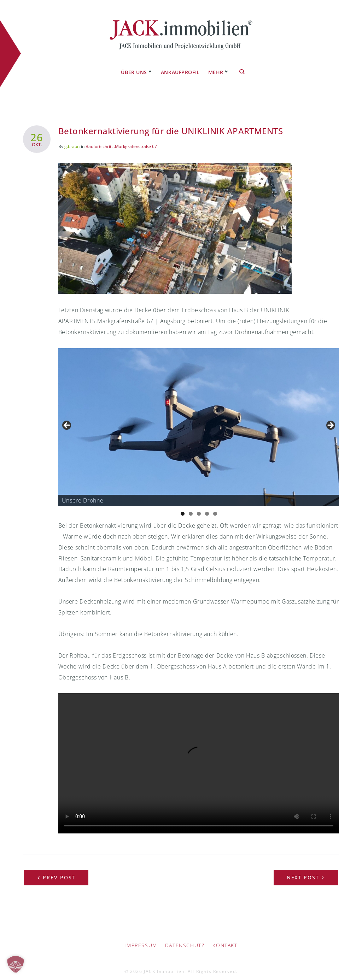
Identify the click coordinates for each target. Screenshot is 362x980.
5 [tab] (215, 508)
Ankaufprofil (151, 67)
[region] (199, 421)
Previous (67, 420)
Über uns (104, 67)
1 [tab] (183, 508)
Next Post (303, 871)
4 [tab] (207, 508)
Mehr (245, 67)
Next (330, 420)
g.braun (72, 140)
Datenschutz (185, 940)
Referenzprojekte (204, 67)
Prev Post (59, 871)
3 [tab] (199, 508)
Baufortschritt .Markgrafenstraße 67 (121, 140)
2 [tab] (191, 508)
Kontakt (225, 940)
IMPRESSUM (141, 940)
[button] (16, 964)
